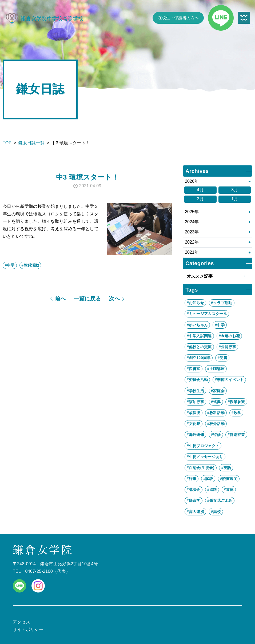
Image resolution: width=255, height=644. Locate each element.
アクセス (21, 622)
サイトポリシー (28, 629)
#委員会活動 (197, 380)
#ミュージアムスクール (207, 314)
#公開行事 (227, 347)
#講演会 (194, 490)
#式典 (216, 402)
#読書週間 (229, 479)
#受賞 (222, 358)
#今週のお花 (229, 336)
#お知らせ (195, 303)
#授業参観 (236, 402)
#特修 (216, 435)
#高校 (216, 512)
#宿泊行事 (195, 402)
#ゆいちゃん (197, 325)
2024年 (192, 222)
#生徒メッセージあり (205, 457)
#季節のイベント (229, 380)
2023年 (192, 232)
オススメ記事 (218, 276)
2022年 (192, 242)
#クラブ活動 (222, 303)
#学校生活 (195, 391)
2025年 (192, 212)
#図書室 (194, 369)
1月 (235, 199)
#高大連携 (195, 512)
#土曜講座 (216, 369)
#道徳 (229, 490)
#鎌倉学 (194, 500)
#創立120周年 (199, 358)
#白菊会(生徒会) (201, 468)
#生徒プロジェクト (203, 446)
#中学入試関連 (199, 336)
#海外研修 (195, 435)
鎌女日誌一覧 (31, 143)
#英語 (226, 468)
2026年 (192, 181)
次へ (114, 299)
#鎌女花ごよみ (220, 500)
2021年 (192, 252)
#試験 (208, 479)
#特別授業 (236, 435)
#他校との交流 (199, 347)
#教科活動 (30, 265)
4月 (200, 190)
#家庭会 (218, 391)
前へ (60, 299)
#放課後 (194, 413)
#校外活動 (216, 424)
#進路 (212, 490)
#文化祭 (194, 424)
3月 (235, 190)
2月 (200, 199)
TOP (7, 143)
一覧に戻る (87, 299)
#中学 (10, 265)
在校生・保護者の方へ (178, 18)
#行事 (192, 479)
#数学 (236, 413)
